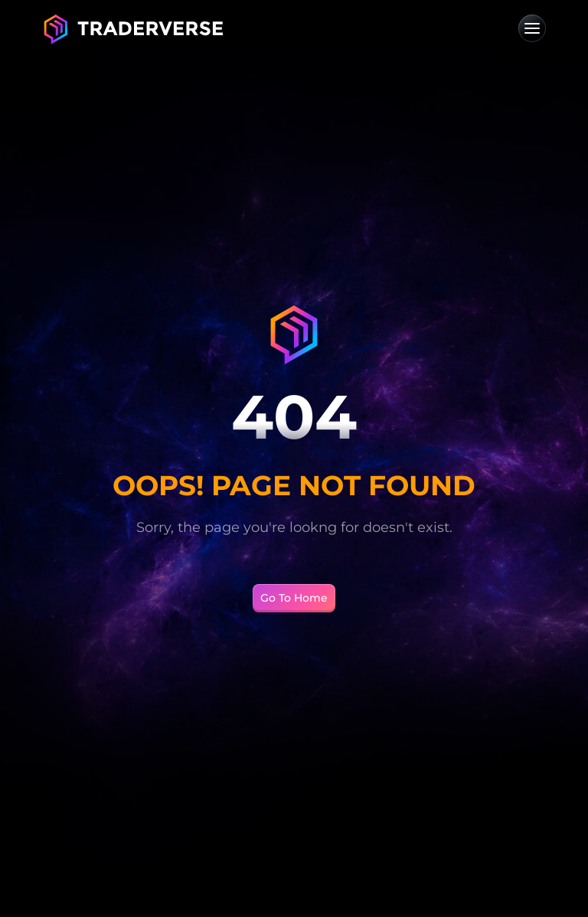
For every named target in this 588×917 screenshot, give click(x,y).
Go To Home (294, 598)
